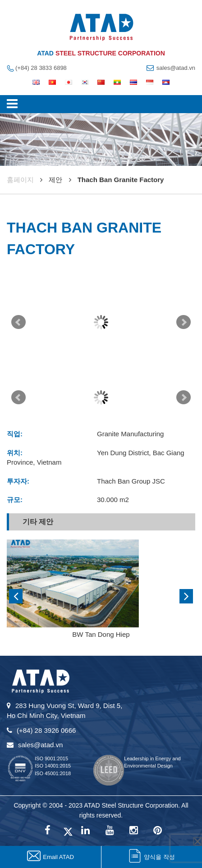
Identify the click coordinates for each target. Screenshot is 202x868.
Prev (18, 322)
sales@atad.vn (176, 68)
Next (184, 322)
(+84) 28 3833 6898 (41, 68)
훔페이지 (20, 180)
